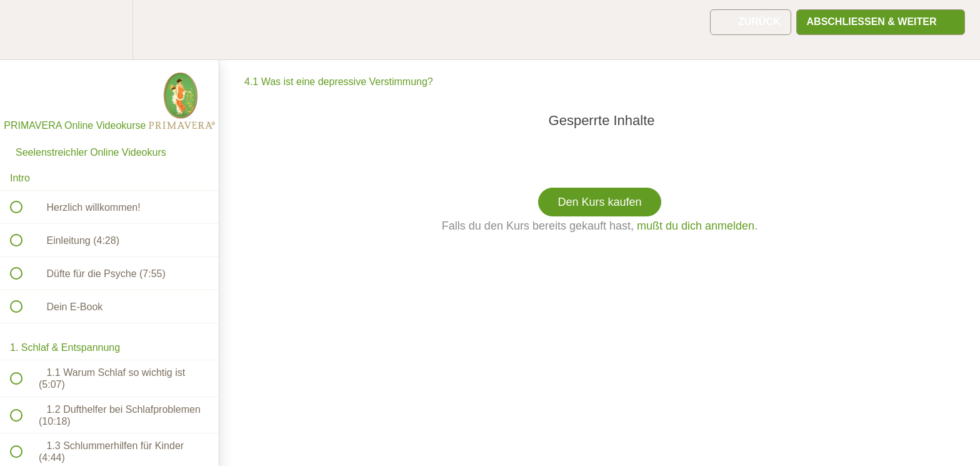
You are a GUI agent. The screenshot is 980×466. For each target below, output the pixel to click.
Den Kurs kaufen (599, 202)
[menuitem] (109, 30)
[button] (23, 30)
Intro (20, 178)
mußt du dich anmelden (696, 226)
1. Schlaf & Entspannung (65, 347)
